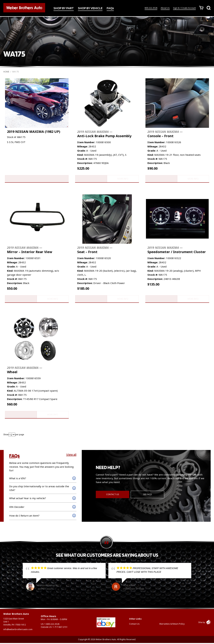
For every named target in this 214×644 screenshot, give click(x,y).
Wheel (25, 371)
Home (6, 72)
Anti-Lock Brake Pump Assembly (104, 134)
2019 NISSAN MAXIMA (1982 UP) (34, 132)
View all (71, 455)
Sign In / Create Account (184, 8)
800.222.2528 (151, 8)
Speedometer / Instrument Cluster (177, 250)
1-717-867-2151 (60, 628)
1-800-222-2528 (52, 625)
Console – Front (165, 134)
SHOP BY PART (64, 8)
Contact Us (113, 495)
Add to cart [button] (91, 179)
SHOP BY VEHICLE (90, 8)
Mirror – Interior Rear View (30, 250)
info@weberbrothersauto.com (18, 630)
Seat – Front (95, 250)
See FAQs (148, 495)
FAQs (110, 8)
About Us (165, 8)
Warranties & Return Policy (172, 625)
